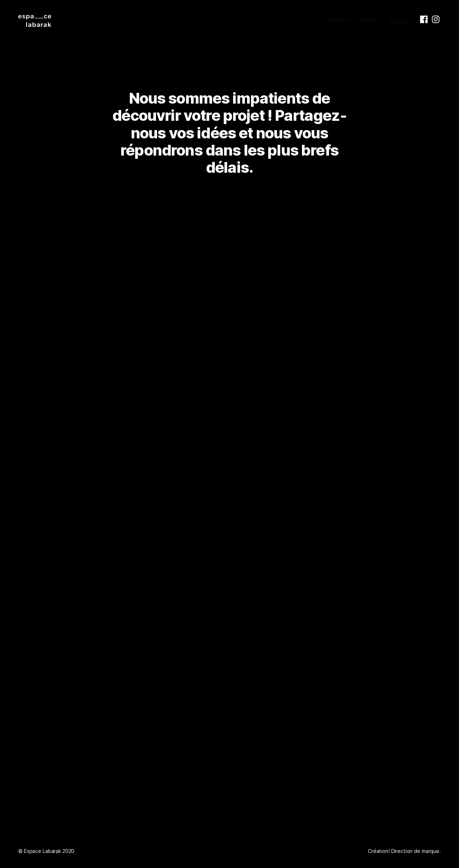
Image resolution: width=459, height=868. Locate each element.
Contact (398, 19)
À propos (340, 19)
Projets (370, 19)
